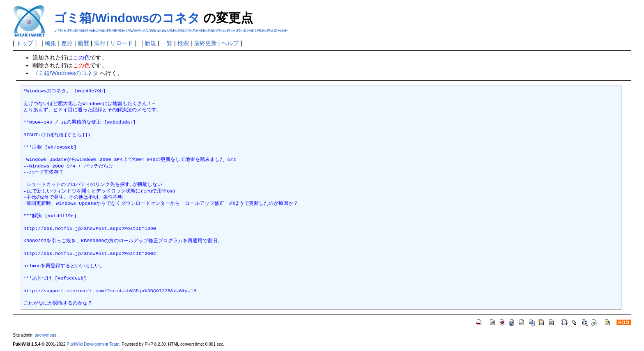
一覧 (167, 43)
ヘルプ (230, 43)
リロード (122, 43)
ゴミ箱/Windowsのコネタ (127, 18)
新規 (150, 43)
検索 (183, 43)
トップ (25, 43)
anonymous (46, 335)
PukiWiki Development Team (93, 344)
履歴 (83, 43)
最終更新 (205, 43)
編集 (51, 43)
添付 (100, 43)
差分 (67, 43)
